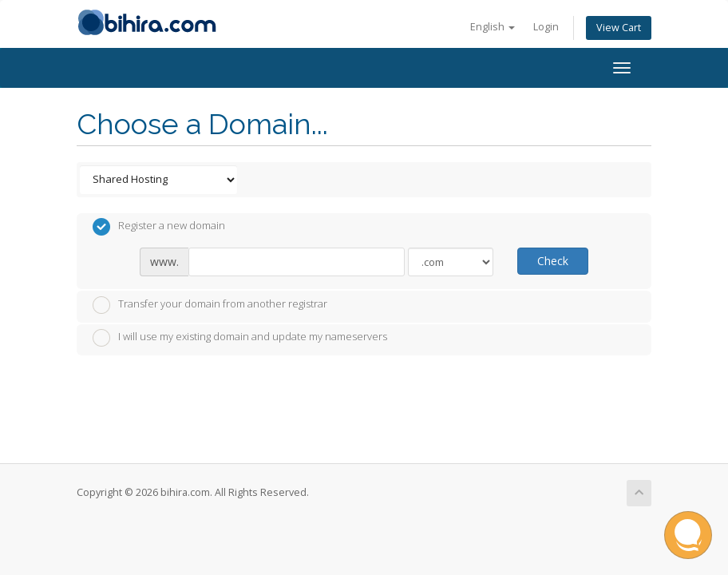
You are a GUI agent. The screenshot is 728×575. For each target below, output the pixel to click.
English (493, 27)
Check (553, 261)
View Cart (619, 28)
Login (546, 27)
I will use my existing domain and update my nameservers (240, 338)
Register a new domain (159, 227)
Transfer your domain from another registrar (210, 305)
